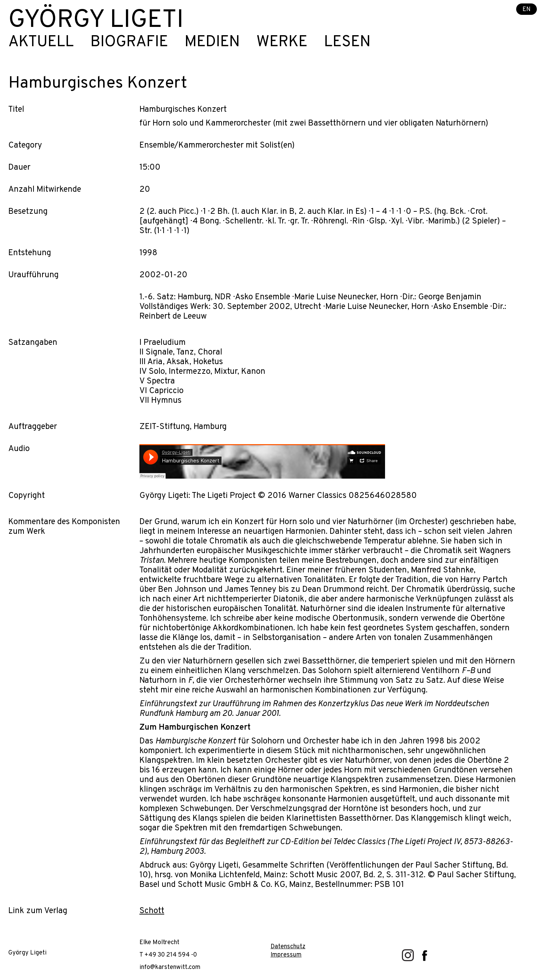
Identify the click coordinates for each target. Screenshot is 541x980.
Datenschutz (288, 947)
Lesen (347, 42)
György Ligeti (96, 21)
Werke (282, 42)
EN (527, 9)
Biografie (129, 42)
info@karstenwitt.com (170, 967)
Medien (212, 42)
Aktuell (41, 42)
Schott (152, 911)
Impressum (286, 955)
